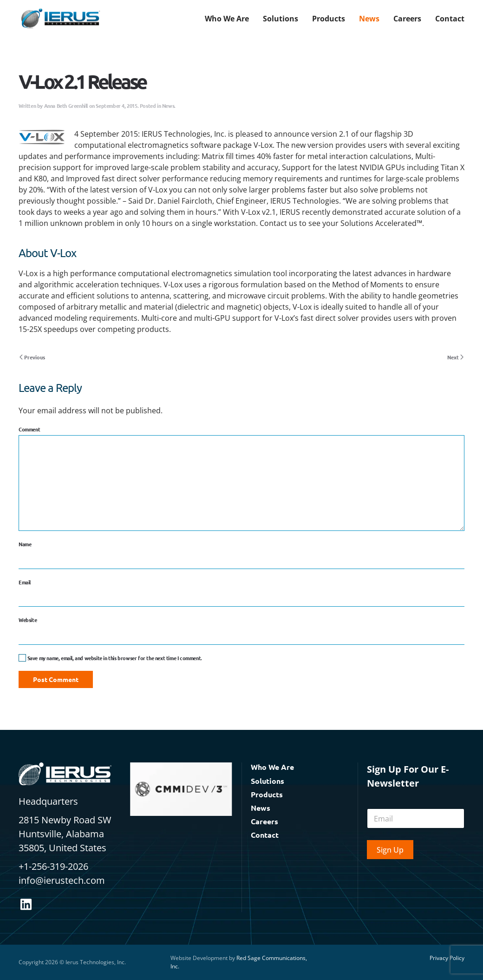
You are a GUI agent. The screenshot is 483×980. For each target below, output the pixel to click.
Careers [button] (407, 19)
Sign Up (390, 850)
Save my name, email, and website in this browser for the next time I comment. (110, 658)
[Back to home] (60, 19)
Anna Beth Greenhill (66, 106)
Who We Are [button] (227, 19)
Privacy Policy (447, 958)
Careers (264, 821)
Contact (450, 19)
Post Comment (56, 679)
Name (25, 544)
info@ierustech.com (62, 880)
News (369, 19)
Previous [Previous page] (32, 357)
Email (25, 582)
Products (267, 794)
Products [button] (329, 19)
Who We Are (272, 767)
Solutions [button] (281, 19)
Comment (29, 429)
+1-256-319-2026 (53, 866)
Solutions (268, 781)
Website (28, 620)
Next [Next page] (455, 357)
